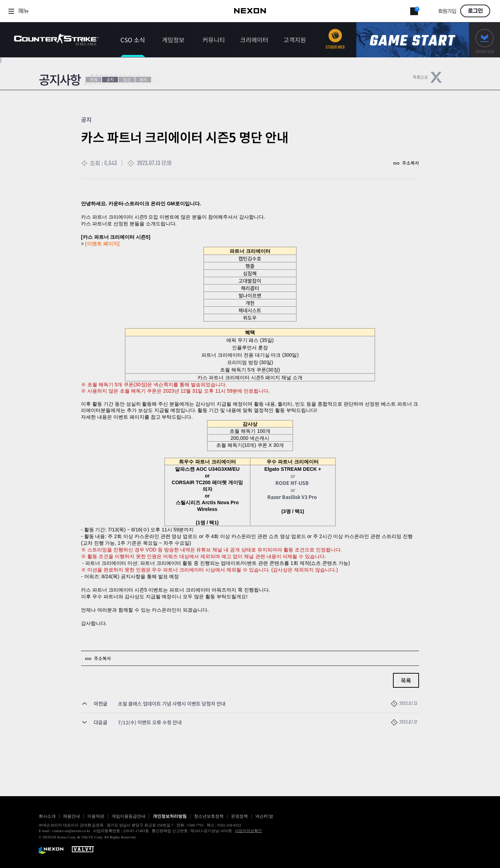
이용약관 (96, 816)
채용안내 (71, 816)
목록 (406, 680)
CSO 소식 (133, 40)
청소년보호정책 (209, 816)
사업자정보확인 (248, 831)
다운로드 (485, 40)
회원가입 (447, 11)
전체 (94, 79)
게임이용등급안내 (129, 816)
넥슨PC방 (264, 816)
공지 (110, 79)
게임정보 (173, 40)
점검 (127, 79)
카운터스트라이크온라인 (56, 40)
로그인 (475, 11)
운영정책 (239, 816)
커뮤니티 (214, 40)
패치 (143, 79)
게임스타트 (413, 40)
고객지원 (295, 40)
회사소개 (47, 816)
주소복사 (411, 163)
